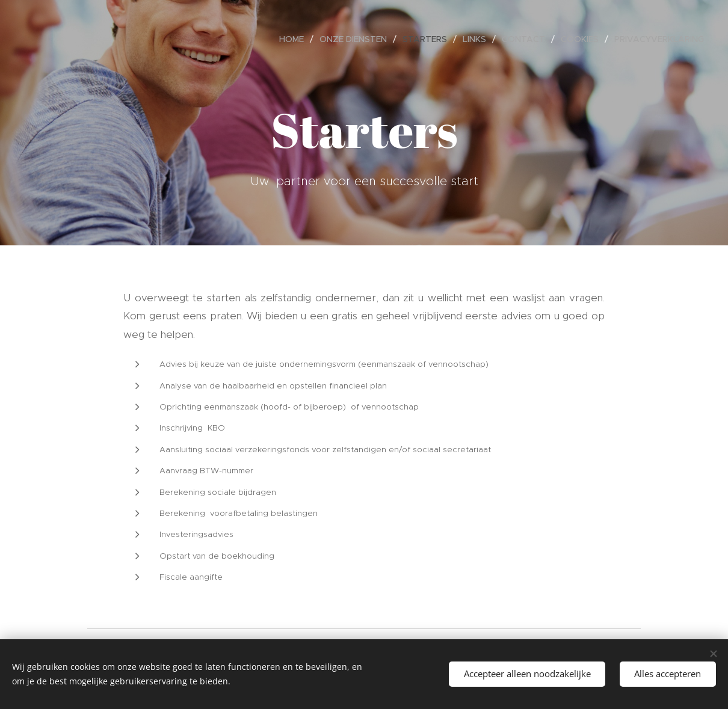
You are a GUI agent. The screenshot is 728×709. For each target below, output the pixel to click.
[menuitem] (295, 39)
